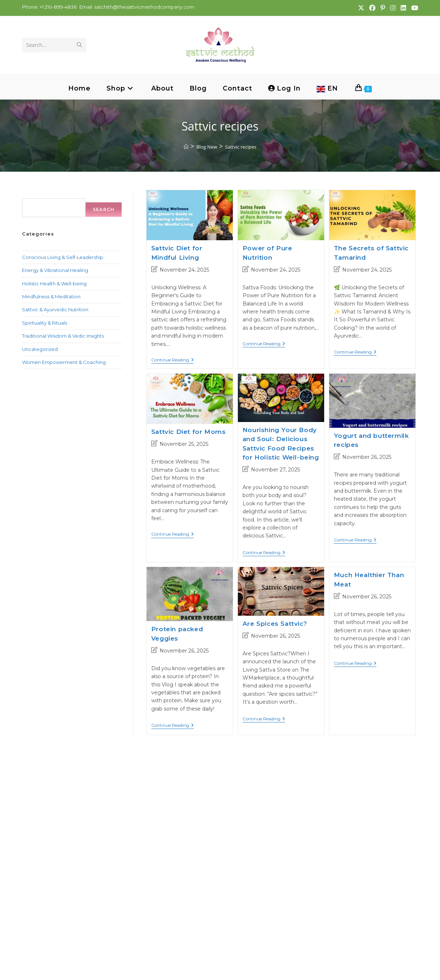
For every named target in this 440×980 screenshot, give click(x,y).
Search (31, 194)
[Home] (186, 147)
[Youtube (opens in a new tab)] (413, 8)
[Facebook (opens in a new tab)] (372, 8)
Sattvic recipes (241, 147)
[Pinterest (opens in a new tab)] (382, 8)
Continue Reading (173, 361)
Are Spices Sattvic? (275, 624)
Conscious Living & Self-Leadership (63, 257)
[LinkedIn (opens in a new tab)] (403, 8)
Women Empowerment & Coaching (64, 362)
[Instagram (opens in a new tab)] (393, 8)
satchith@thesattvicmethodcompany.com (144, 7)
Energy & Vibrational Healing (55, 270)
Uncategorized (40, 349)
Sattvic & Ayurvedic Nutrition (55, 309)
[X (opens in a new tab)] (361, 8)
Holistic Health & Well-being (54, 284)
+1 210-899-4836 (58, 7)
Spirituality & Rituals (45, 323)
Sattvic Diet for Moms (189, 432)
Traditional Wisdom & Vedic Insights (63, 336)
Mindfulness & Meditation (51, 296)
